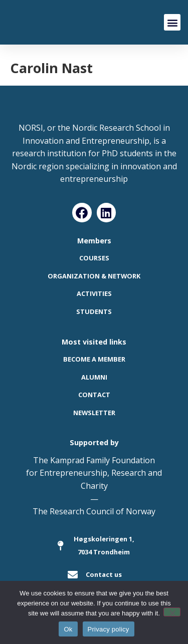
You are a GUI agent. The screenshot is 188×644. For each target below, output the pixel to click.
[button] (172, 22)
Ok (68, 629)
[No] (172, 612)
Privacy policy (109, 629)
